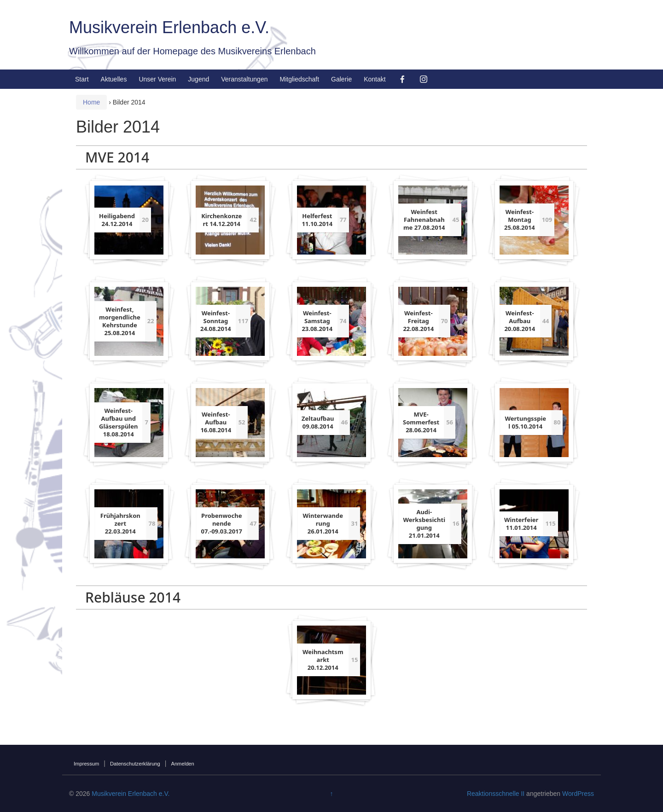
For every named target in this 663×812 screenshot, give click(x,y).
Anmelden (182, 764)
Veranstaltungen (244, 79)
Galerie (341, 79)
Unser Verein (157, 79)
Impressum (86, 764)
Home (91, 102)
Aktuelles (114, 79)
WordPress (578, 794)
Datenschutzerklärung (135, 764)
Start (82, 79)
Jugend (198, 79)
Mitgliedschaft (299, 79)
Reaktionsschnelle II (496, 794)
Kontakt (375, 79)
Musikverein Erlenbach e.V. (169, 27)
